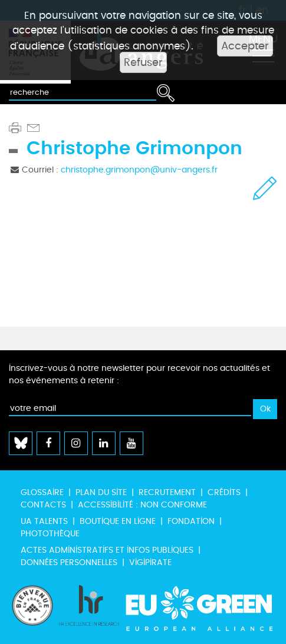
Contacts (43, 505)
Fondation (191, 521)
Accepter (245, 46)
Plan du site (101, 492)
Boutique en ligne (118, 521)
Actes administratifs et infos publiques (107, 550)
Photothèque (50, 534)
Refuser (143, 62)
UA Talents (44, 521)
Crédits (224, 492)
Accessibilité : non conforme (142, 505)
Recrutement (167, 492)
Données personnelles (69, 562)
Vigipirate (150, 562)
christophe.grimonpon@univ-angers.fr (139, 170)
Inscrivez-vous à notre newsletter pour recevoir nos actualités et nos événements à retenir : (139, 374)
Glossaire (42, 492)
